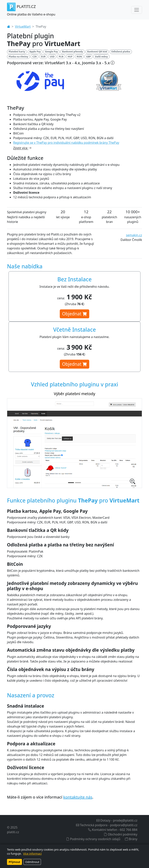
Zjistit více (22, 148)
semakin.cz (134, 235)
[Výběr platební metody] (71, 483)
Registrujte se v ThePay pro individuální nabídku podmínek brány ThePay (66, 143)
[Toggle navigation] (137, 10)
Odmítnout (32, 862)
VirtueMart (23, 27)
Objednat (74, 314)
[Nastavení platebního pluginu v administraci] (78, 483)
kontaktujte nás (78, 797)
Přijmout (14, 862)
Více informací (32, 854)
